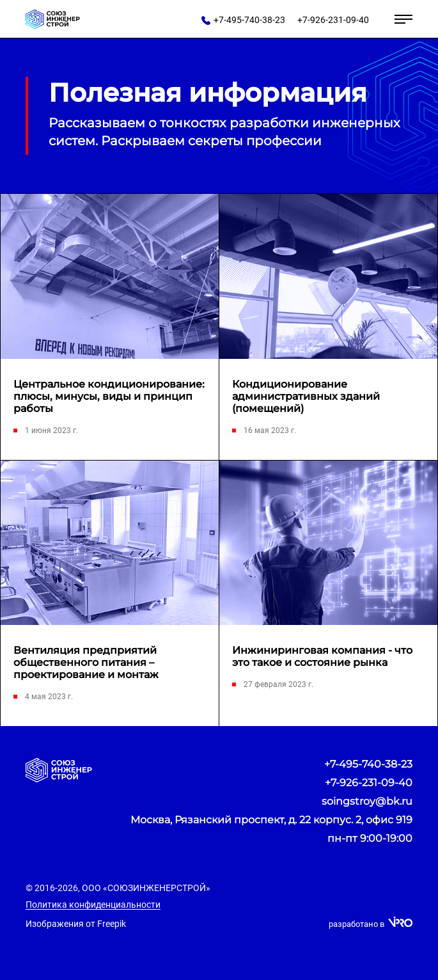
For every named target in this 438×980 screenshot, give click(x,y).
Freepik (112, 924)
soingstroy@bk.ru (367, 801)
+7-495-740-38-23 (368, 764)
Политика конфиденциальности (93, 905)
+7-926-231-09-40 (369, 783)
